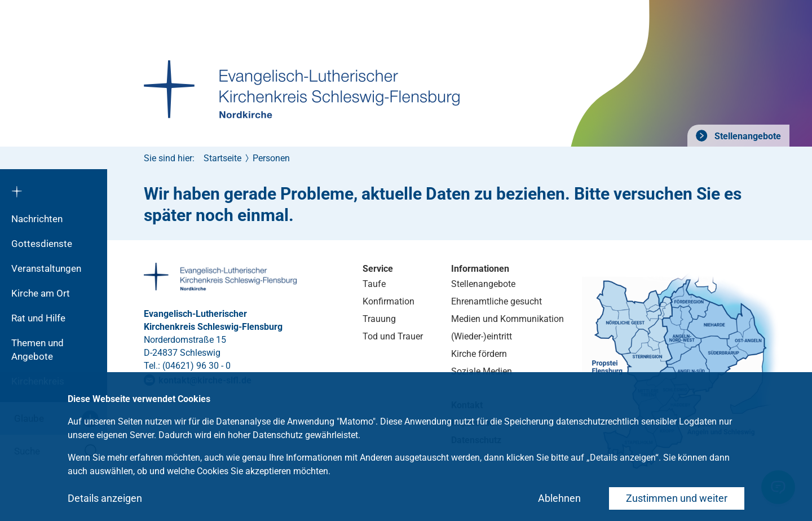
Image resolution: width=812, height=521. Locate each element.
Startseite (222, 158)
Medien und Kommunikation (507, 319)
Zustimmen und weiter (677, 498)
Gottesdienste (42, 244)
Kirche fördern (479, 354)
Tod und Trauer (393, 336)
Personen (271, 158)
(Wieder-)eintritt (482, 336)
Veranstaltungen (46, 268)
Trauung (379, 319)
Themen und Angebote (37, 350)
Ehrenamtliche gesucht (497, 301)
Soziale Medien (482, 371)
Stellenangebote (747, 136)
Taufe (374, 284)
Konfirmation (389, 301)
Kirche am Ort (41, 293)
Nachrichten (37, 219)
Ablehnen (559, 498)
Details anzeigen (105, 498)
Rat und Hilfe (38, 318)
